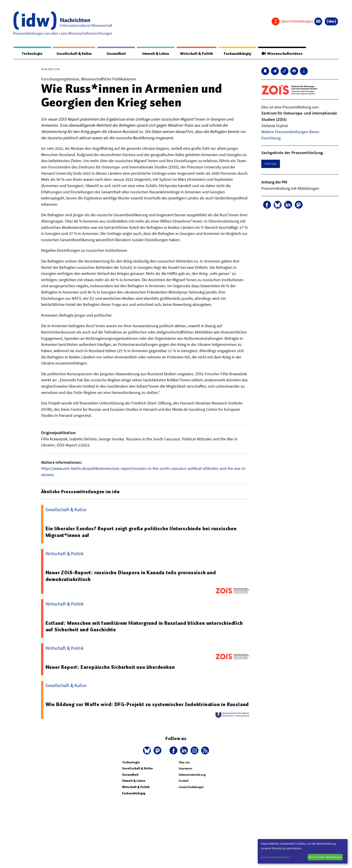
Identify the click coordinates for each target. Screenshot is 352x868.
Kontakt (184, 788)
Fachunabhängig (237, 54)
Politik (271, 164)
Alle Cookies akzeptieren (325, 857)
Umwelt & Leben (155, 54)
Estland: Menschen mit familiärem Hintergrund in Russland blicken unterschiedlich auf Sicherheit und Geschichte (144, 627)
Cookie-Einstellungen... (276, 857)
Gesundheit (116, 54)
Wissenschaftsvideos (282, 54)
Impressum (185, 775)
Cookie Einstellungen (191, 794)
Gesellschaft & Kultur (74, 54)
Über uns (184, 769)
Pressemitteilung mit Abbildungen (290, 189)
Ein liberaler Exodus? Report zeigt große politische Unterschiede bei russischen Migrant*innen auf (141, 532)
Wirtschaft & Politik (196, 54)
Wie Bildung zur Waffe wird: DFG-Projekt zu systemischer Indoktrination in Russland (136, 708)
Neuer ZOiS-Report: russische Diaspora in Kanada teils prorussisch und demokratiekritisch (131, 576)
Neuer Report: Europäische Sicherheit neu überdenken (110, 667)
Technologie (32, 54)
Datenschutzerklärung (192, 782)
